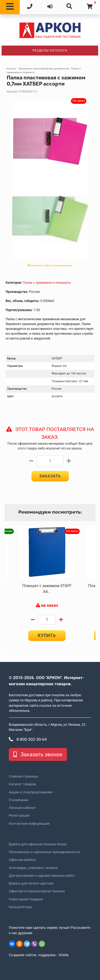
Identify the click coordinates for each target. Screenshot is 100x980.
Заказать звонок (38, 754)
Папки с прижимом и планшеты (47, 283)
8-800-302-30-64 (28, 739)
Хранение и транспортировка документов (44, 69)
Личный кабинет (22, 808)
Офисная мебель (22, 860)
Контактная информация (29, 824)
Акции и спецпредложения (31, 792)
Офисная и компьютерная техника (37, 891)
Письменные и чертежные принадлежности (45, 852)
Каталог (11, 69)
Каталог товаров (22, 784)
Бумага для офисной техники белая (38, 844)
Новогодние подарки (26, 899)
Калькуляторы (21, 907)
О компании (19, 800)
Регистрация (19, 816)
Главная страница (23, 776)
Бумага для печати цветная (31, 883)
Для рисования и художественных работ (42, 876)
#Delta (64, 955)
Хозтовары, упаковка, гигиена (33, 868)
